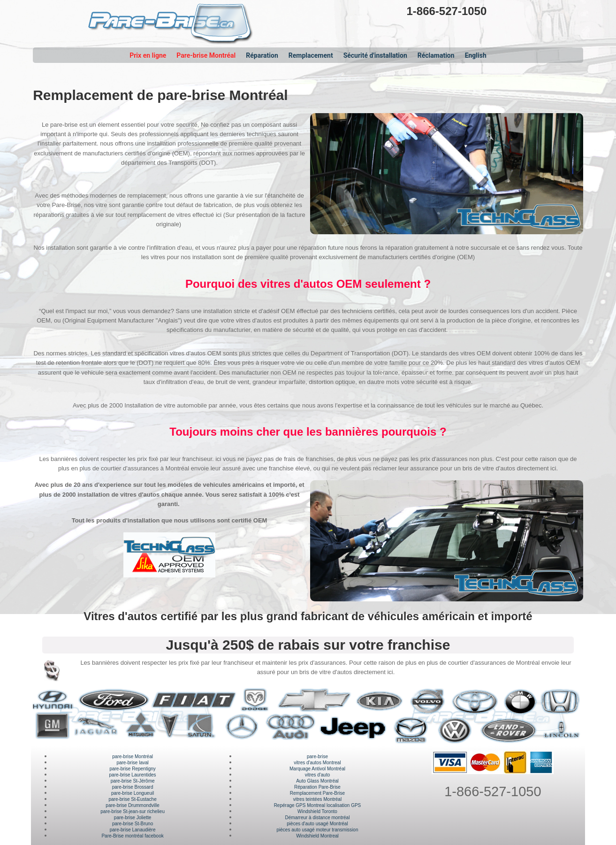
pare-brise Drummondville (132, 805)
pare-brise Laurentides (133, 775)
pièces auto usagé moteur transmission (317, 830)
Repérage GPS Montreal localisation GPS (318, 805)
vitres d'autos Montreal (317, 763)
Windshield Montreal (317, 836)
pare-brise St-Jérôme (133, 781)
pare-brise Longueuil (133, 793)
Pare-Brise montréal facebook (132, 836)
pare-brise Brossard (133, 787)
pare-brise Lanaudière (133, 830)
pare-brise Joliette (133, 818)
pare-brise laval (132, 763)
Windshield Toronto (317, 811)
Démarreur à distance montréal (318, 818)
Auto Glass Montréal (317, 781)
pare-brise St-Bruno (133, 824)
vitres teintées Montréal (317, 799)
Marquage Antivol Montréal (317, 769)
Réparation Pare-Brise (317, 787)
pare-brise (317, 757)
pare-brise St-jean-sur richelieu (133, 811)
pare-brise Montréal (133, 757)
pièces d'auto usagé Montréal (317, 824)
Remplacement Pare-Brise (317, 793)
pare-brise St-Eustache (132, 799)
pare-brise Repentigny (132, 769)
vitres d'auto (318, 775)
